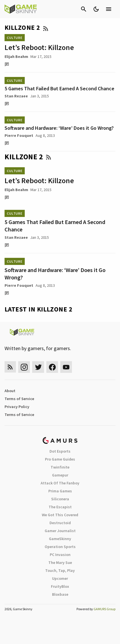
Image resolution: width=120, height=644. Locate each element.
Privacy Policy (17, 407)
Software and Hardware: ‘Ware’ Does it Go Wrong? (59, 128)
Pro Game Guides (60, 459)
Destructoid (60, 523)
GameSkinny (60, 539)
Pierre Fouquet (19, 135)
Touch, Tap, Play (60, 570)
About (10, 391)
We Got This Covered (60, 515)
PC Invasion (60, 555)
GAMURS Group (105, 609)
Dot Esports (60, 451)
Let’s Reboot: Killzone (39, 47)
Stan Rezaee (16, 96)
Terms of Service (19, 399)
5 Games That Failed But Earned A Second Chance (59, 88)
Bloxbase (60, 594)
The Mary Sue (60, 563)
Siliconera (60, 499)
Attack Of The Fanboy (60, 483)
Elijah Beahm (16, 57)
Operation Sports (60, 547)
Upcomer (60, 578)
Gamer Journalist (60, 531)
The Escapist (60, 507)
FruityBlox (60, 586)
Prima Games (60, 491)
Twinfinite (60, 467)
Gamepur (60, 475)
